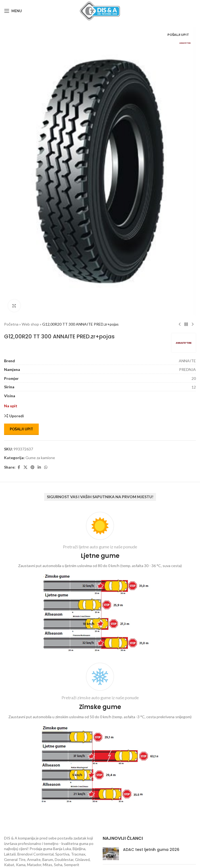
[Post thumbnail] (111, 854)
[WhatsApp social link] (46, 467)
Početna (11, 324)
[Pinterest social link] (33, 467)
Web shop (30, 324)
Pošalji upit (21, 429)
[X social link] (25, 467)
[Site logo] (100, 10)
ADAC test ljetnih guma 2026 (151, 850)
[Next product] (193, 325)
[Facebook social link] (19, 467)
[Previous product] (180, 325)
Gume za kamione (40, 458)
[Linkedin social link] (39, 467)
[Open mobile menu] (13, 11)
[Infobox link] (100, 583)
